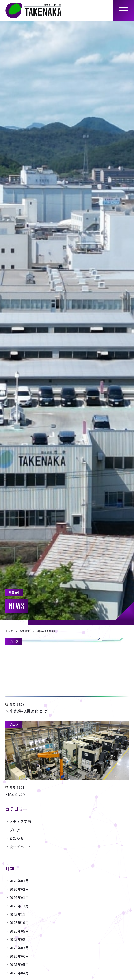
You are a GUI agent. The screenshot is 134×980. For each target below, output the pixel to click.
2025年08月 (19, 939)
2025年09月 (19, 931)
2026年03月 (19, 881)
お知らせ (17, 838)
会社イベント (20, 847)
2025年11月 (19, 914)
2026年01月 (19, 897)
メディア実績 (20, 821)
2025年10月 (19, 923)
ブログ (15, 830)
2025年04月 (19, 973)
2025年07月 (19, 948)
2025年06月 (19, 956)
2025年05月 (19, 964)
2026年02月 (19, 889)
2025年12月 (19, 906)
